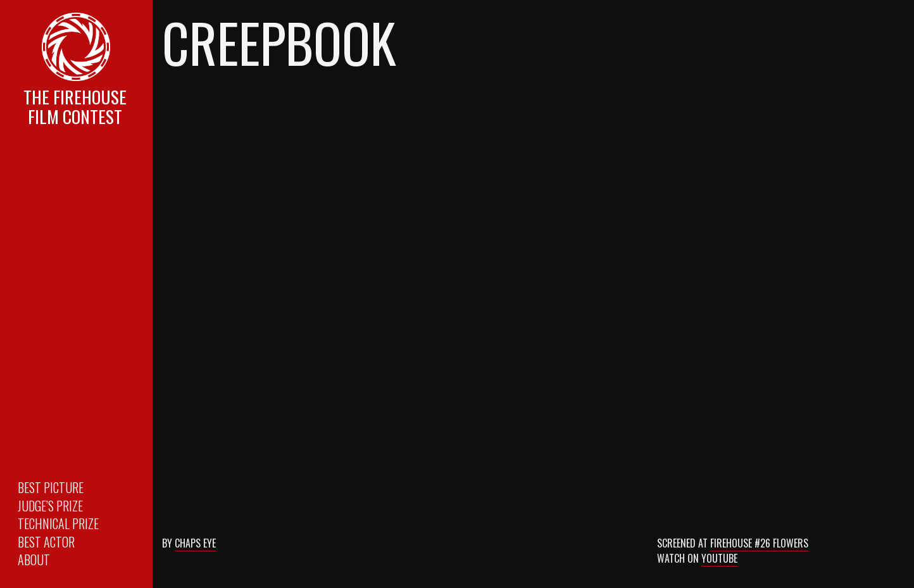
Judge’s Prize (50, 506)
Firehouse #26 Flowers (759, 543)
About (34, 560)
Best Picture (51, 487)
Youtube (719, 558)
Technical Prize (58, 523)
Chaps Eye (195, 543)
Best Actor (46, 542)
